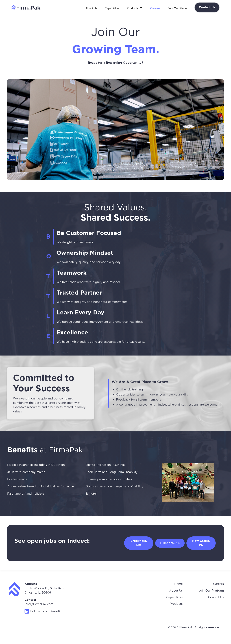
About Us (91, 8)
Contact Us (216, 597)
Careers (155, 8)
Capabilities (112, 8)
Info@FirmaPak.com (39, 604)
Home (178, 584)
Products (176, 604)
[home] (26, 7)
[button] (135, 7)
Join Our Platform (179, 8)
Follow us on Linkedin (46, 611)
